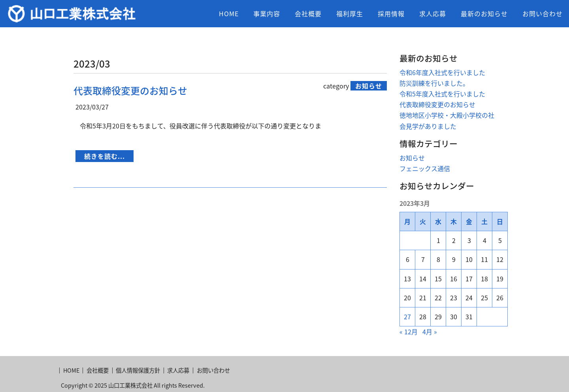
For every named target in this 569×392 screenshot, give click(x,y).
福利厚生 (350, 13)
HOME (229, 13)
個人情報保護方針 (138, 370)
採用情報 (391, 13)
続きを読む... (105, 156)
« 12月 (409, 332)
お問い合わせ (543, 13)
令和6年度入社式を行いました (442, 72)
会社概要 (308, 13)
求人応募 (433, 13)
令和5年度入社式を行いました (442, 94)
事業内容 (267, 13)
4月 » (430, 332)
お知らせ (412, 158)
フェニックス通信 (425, 168)
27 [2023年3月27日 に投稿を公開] (407, 317)
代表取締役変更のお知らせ (130, 90)
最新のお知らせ (484, 13)
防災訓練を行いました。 (434, 83)
